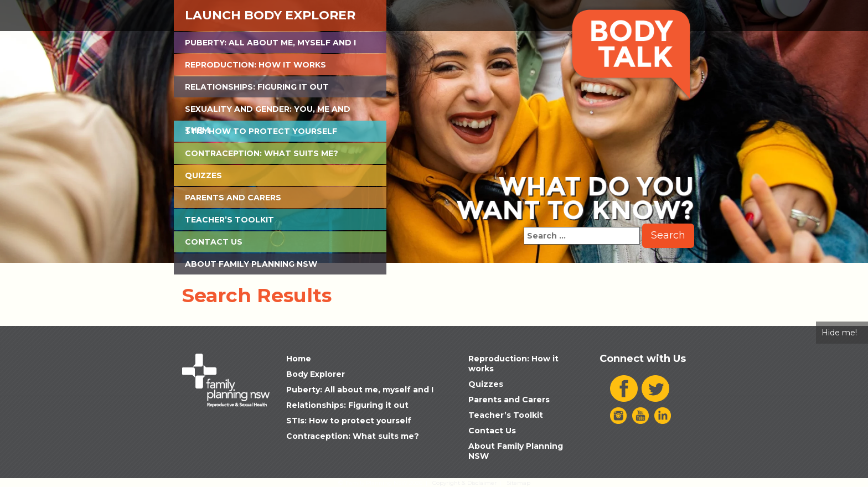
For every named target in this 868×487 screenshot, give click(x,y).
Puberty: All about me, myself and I (270, 43)
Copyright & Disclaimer (464, 483)
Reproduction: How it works (255, 65)
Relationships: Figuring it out (257, 87)
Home (299, 359)
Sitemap (518, 483)
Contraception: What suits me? (262, 153)
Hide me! (839, 333)
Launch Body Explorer (270, 15)
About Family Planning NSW (251, 264)
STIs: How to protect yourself (261, 131)
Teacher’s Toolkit (229, 220)
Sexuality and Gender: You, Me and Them (268, 112)
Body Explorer (316, 374)
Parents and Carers (233, 198)
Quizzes (203, 175)
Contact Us (214, 242)
